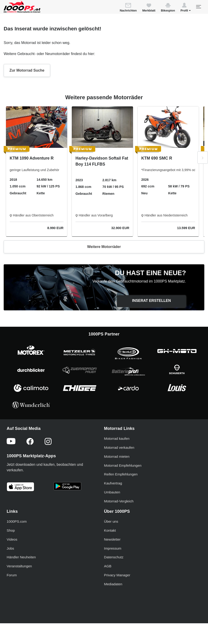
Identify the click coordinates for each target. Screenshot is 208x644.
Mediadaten (113, 584)
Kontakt (110, 530)
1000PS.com (17, 521)
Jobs (10, 548)
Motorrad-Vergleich (119, 501)
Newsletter (112, 539)
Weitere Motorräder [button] (104, 247)
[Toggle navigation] (198, 7)
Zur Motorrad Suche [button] (27, 70)
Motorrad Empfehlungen (123, 465)
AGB (108, 566)
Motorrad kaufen (117, 439)
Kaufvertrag (113, 483)
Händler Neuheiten (21, 557)
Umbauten (112, 492)
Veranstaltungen (19, 566)
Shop (11, 530)
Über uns (111, 521)
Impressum (113, 548)
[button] (186, 8)
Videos (12, 539)
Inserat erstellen (152, 301)
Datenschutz (114, 557)
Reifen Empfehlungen (121, 474)
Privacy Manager (117, 575)
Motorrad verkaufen (119, 447)
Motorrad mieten (117, 456)
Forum (12, 575)
